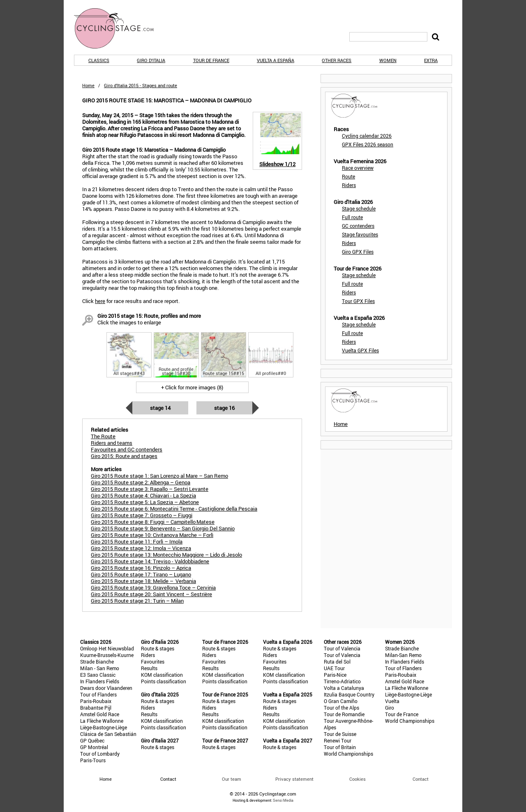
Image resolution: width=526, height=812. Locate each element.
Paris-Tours (93, 760)
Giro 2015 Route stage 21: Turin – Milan (137, 601)
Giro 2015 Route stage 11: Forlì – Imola (137, 541)
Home (88, 85)
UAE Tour (334, 668)
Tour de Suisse (340, 734)
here (100, 301)
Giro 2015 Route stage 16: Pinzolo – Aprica (141, 568)
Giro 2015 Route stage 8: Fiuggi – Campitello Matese (153, 522)
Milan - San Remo (100, 668)
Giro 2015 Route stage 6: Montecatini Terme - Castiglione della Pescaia (174, 509)
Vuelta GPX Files (360, 350)
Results (149, 668)
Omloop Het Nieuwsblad (107, 648)
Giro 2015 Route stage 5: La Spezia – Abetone (145, 502)
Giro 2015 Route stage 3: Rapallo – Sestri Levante (150, 489)
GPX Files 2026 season (368, 144)
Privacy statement (294, 779)
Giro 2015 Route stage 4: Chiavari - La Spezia (143, 495)
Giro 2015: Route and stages (124, 456)
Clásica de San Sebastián (108, 734)
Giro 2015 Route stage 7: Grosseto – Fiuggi (142, 515)
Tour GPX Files (358, 301)
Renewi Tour (338, 740)
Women (388, 60)
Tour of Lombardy (100, 754)
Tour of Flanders (98, 694)
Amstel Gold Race (100, 714)
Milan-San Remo (403, 655)
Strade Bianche (97, 662)
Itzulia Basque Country (349, 694)
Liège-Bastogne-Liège (104, 727)
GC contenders (358, 226)
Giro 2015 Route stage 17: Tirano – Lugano (141, 574)
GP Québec (92, 740)
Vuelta (392, 701)
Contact (421, 779)
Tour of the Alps (341, 708)
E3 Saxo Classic (98, 675)
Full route (352, 217)
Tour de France (211, 60)
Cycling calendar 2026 (367, 136)
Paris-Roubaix (96, 701)
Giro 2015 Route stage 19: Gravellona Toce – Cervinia (153, 588)
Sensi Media (283, 800)
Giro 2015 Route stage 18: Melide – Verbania (143, 581)
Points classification (164, 681)
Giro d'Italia (151, 60)
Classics (99, 60)
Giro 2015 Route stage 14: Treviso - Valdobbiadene (150, 561)
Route (348, 176)
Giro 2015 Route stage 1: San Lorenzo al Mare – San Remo (159, 476)
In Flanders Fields (100, 681)
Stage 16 (224, 408)
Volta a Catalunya (344, 688)
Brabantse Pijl (96, 708)
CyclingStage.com (119, 28)
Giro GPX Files (358, 252)
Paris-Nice (335, 675)
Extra (431, 60)
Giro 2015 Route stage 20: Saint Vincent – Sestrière (151, 594)
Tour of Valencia (342, 648)
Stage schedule (359, 208)
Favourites (153, 662)
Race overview (358, 168)
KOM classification (162, 675)
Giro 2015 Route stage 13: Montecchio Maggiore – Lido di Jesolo (166, 555)
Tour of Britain (340, 747)
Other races (337, 60)
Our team (232, 779)
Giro (390, 708)
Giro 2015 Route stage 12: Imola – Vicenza (141, 548)
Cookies (358, 779)
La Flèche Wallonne (102, 721)
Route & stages (158, 648)
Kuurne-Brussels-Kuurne (107, 655)
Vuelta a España (276, 60)
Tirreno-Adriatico (342, 681)
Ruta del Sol (337, 662)
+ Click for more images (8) (192, 387)
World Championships (348, 754)
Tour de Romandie (344, 714)
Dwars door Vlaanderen (106, 688)
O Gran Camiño (341, 701)
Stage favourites (360, 234)
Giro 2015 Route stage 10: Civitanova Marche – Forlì (152, 535)
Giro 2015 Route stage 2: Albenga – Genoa (141, 482)
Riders (349, 185)
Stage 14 (160, 408)
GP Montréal (94, 747)
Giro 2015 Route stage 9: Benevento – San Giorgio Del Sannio (163, 528)
